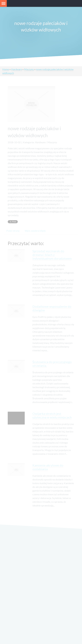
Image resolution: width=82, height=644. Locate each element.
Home (6, 69)
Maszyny (29, 69)
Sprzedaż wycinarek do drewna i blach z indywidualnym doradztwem (52, 256)
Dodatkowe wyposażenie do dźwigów (52, 310)
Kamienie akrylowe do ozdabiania (48, 469)
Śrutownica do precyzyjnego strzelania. (52, 365)
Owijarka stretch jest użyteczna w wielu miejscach (52, 417)
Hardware (17, 69)
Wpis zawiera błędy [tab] (35, 232)
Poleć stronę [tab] (13, 232)
